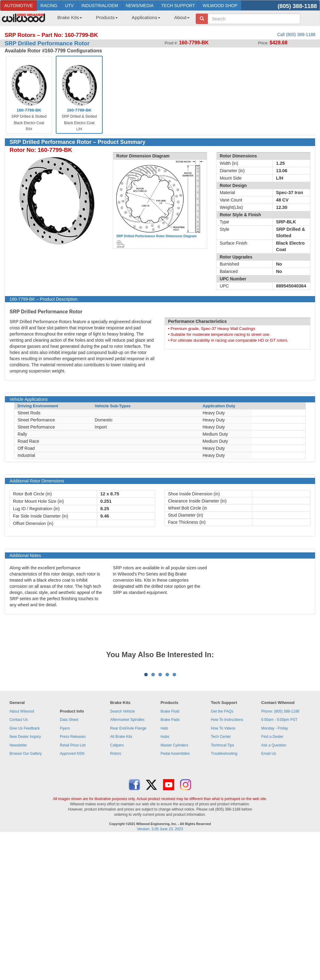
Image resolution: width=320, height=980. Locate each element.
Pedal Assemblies (175, 830)
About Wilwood (22, 788)
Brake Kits (70, 17)
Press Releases (73, 813)
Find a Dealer (272, 813)
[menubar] (121, 19)
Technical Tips (222, 822)
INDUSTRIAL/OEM (100, 6)
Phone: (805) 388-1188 (280, 788)
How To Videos (223, 805)
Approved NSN (72, 830)
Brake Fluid (170, 788)
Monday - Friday (275, 805)
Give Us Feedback (25, 805)
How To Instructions (227, 796)
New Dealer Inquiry (25, 813)
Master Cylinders (174, 822)
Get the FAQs (222, 788)
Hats (164, 805)
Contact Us (19, 796)
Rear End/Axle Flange (128, 805)
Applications (146, 17)
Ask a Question (274, 822)
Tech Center (221, 813)
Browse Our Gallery (26, 830)
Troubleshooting (224, 830)
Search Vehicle (122, 788)
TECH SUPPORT (178, 6)
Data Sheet (69, 796)
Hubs (165, 813)
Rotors (115, 830)
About (182, 17)
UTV (69, 6)
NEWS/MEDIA (140, 6)
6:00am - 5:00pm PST (279, 796)
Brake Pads (170, 796)
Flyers (65, 805)
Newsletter (18, 822)
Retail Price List (73, 822)
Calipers (117, 822)
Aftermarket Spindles (127, 796)
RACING (49, 6)
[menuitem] (67, 19)
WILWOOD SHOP (220, 6)
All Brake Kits (121, 813)
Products (107, 17)
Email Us (269, 830)
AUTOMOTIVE (18, 6)
